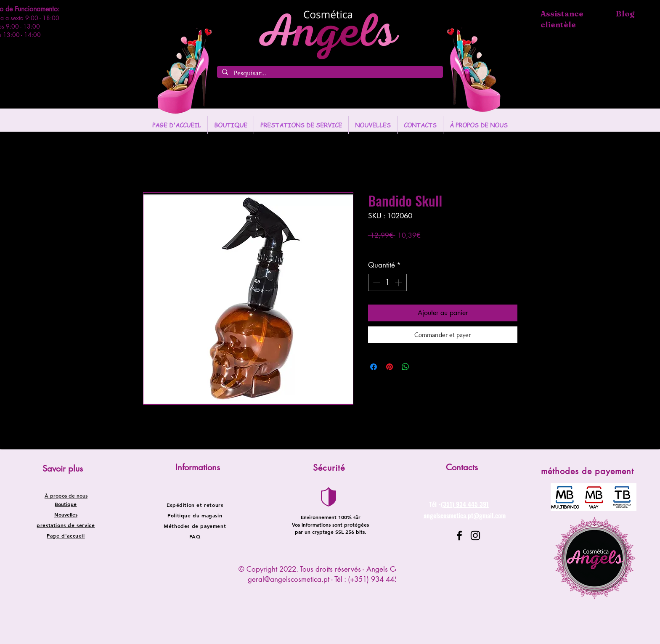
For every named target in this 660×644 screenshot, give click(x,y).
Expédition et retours (195, 505)
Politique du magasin (195, 515)
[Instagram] (475, 535)
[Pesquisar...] (329, 74)
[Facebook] (459, 535)
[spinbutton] (387, 283)
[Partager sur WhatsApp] (406, 367)
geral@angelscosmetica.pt (289, 579)
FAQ (195, 536)
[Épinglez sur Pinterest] (390, 367)
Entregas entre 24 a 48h (430, 248)
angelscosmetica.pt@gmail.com (465, 515)
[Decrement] (376, 283)
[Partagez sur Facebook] (374, 367)
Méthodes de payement (195, 526)
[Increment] (399, 283)
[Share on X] (421, 367)
